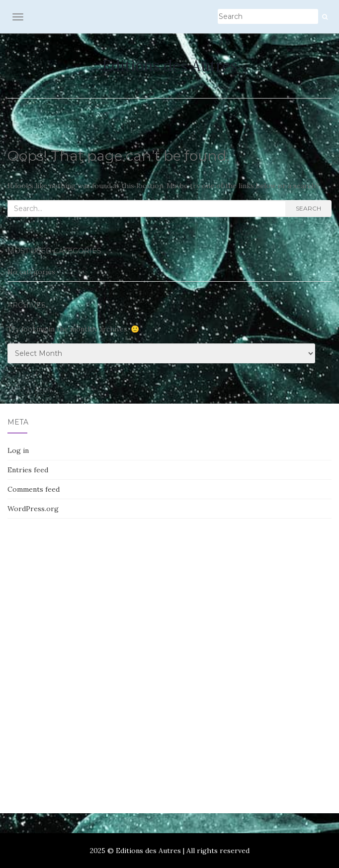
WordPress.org (33, 509)
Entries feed (28, 470)
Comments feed (34, 489)
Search (308, 208)
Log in (18, 450)
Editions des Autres (169, 66)
